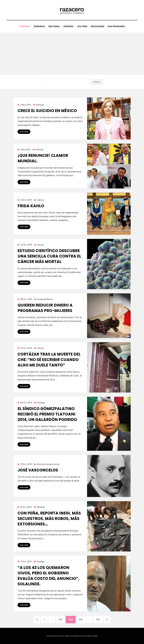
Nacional (40, 105)
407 (100, 619)
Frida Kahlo (31, 206)
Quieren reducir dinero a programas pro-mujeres (45, 308)
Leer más (24, 131)
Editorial (53, 26)
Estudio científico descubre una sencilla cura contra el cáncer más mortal (49, 256)
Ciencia (41, 245)
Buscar (97, 82)
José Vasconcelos (38, 470)
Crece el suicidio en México (47, 111)
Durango (38, 26)
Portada (23, 26)
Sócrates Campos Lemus (48, 464)
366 (82, 619)
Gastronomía (118, 26)
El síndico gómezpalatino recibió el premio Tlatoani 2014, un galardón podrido (47, 414)
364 (62, 619)
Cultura (82, 26)
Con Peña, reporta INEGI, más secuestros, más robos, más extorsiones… (49, 518)
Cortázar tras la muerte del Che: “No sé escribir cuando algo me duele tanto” (49, 360)
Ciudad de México (45, 299)
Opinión (68, 26)
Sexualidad (98, 26)
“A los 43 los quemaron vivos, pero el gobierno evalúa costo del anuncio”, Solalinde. (49, 576)
